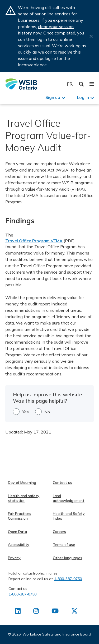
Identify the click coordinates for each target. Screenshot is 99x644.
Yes (25, 412)
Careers (59, 532)
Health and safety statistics (24, 498)
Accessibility (19, 545)
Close (91, 36)
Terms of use (64, 545)
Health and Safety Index (69, 516)
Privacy (14, 558)
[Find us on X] (74, 612)
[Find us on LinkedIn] (18, 612)
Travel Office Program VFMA (34, 241)
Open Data (17, 532)
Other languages (67, 558)
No (47, 412)
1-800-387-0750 (68, 579)
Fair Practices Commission (20, 516)
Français (70, 84)
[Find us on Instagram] (36, 612)
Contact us (62, 483)
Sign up (53, 97)
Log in (83, 97)
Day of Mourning (22, 483)
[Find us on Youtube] (55, 612)
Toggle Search (81, 84)
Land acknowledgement (69, 498)
